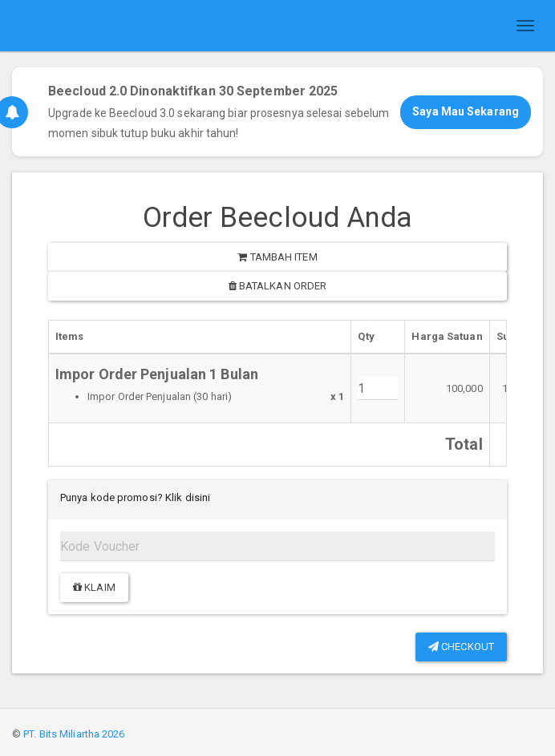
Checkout (461, 647)
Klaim (94, 587)
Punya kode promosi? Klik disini (135, 497)
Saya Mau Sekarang (466, 111)
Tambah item (277, 257)
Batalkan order (278, 286)
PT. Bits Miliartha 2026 (74, 734)
